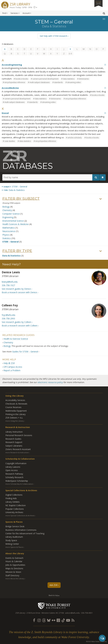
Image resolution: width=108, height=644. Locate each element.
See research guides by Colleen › (17, 322)
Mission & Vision (13, 572)
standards (58, 82)
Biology (6, 207)
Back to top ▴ (54, 595)
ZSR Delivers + (14, 418)
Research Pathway (14, 474)
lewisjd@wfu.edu (10, 282)
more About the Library (15, 579)
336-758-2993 (8, 318)
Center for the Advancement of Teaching (25, 533)
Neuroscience (9, 231)
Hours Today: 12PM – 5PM (21, 7)
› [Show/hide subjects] (101, 199)
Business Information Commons (21, 530)
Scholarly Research (14, 477)
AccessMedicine (10, 88)
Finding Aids (11, 498)
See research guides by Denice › (17, 289)
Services (14, 13)
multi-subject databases (40, 82)
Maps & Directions (14, 568)
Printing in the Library (15, 414)
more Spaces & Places (14, 547)
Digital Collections (14, 495)
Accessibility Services (15, 400)
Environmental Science (13, 221)
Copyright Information (16, 463)
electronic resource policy (50, 382)
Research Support (14, 442)
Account (26, 13)
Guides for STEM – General (25, 352)
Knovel (5, 113)
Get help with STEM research (53, 36)
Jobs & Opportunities (15, 565)
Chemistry (7, 210)
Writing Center (12, 544)
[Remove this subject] (14, 187)
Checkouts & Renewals (16, 404)
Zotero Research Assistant (18, 449)
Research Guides (13, 439)
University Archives (14, 512)
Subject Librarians (14, 446)
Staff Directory (12, 575)
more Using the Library (15, 421)
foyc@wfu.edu (9, 315)
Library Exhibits (13, 502)
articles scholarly (75, 138)
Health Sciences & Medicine (15, 224)
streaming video (74, 82)
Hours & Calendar (14, 561)
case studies (10, 141)
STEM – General (10, 242)
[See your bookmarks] (103, 177)
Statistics (7, 238)
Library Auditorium (14, 537)
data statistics (69, 79)
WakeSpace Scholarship (17, 481)
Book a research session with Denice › (20, 292)
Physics (6, 235)
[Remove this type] (13, 190)
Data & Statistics (11, 256)
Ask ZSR (53, 585)
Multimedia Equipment (16, 411)
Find (4, 13)
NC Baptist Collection (16, 505)
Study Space (11, 540)
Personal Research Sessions (19, 435)
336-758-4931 (87, 613)
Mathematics (9, 228)
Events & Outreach (14, 558)
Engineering (8, 217)
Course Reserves (13, 407)
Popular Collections (15, 509)
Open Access (12, 470)
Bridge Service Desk (15, 526)
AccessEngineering (12, 65)
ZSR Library (20, 4)
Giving (98, 3)
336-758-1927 (8, 285)
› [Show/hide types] (101, 251)
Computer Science (11, 214)
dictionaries (84, 79)
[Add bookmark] (105, 65)
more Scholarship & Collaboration (19, 484)
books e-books (22, 79)
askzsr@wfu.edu (72, 613)
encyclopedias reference (15, 82)
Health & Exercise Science (16, 339)
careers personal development (45, 79)
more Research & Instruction (17, 452)
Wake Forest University (54, 606)
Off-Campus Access (13, 367)
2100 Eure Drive (33, 613)
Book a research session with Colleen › (20, 326)
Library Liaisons (13, 467)
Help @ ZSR (9, 363)
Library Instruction (14, 432)
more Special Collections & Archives (20, 516)
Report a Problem (12, 370)
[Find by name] (51, 177)
